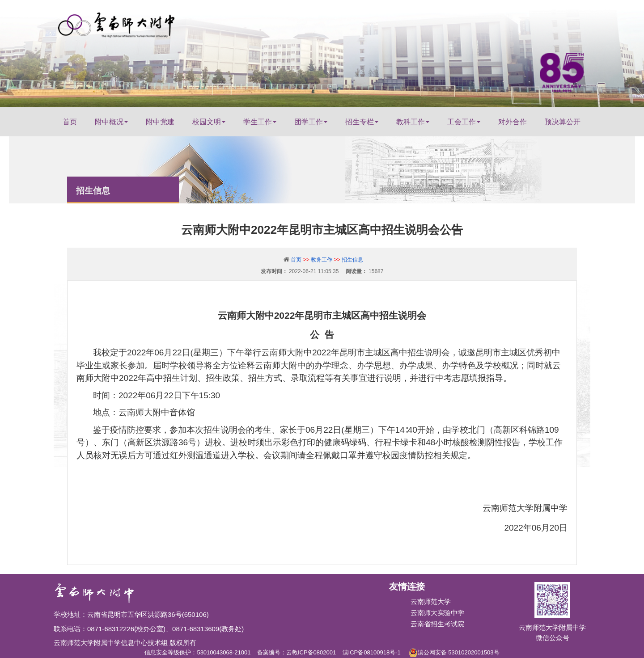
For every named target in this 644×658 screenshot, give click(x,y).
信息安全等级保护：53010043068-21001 (197, 652)
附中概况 (111, 122)
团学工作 (311, 122)
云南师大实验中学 (437, 613)
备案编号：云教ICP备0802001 (297, 652)
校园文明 (209, 122)
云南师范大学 (431, 601)
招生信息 (352, 260)
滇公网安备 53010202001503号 (454, 651)
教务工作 (322, 260)
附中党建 (160, 122)
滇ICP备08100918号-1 (372, 652)
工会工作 (464, 122)
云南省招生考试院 (437, 624)
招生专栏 (362, 122)
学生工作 (260, 122)
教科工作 (413, 122)
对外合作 (513, 122)
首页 (70, 122)
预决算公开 (563, 122)
